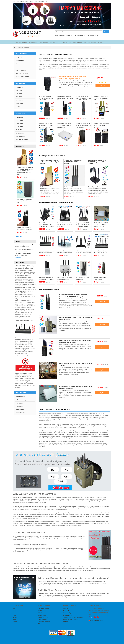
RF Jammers (19, 64)
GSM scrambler (20, 403)
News (14, 613)
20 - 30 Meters (19, 123)
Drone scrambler (20, 413)
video (14, 611)
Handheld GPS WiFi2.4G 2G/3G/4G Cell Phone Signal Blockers (65, 98)
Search (106, 32)
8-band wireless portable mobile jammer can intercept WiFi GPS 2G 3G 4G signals (74, 296)
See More (18, 236)
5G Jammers (19, 57)
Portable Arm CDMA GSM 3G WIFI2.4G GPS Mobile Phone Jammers (76, 319)
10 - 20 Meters (19, 120)
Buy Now (103, 86)
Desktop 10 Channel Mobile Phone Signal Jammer (65, 278)
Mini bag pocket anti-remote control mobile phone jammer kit (101, 125)
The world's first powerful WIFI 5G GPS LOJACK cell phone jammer (65, 225)
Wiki (14, 609)
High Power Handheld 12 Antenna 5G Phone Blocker (47, 278)
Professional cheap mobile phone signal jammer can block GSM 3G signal (75, 342)
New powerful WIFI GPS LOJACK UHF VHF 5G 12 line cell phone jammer (83, 225)
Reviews (15, 622)
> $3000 (18, 106)
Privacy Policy (67, 613)
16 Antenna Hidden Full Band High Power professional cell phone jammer (73, 78)
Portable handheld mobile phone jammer (83, 278)
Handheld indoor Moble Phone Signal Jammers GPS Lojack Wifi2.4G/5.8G (83, 98)
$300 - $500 (19, 97)
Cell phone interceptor (21, 400)
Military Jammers (20, 67)
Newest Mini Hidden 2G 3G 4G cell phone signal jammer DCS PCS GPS (83, 125)
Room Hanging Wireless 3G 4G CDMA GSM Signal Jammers (76, 364)
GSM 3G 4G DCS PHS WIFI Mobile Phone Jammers (47, 252)
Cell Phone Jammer (60, 35)
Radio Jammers (20, 61)
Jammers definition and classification (73, 617)
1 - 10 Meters (19, 117)
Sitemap (65, 622)
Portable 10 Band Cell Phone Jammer (100, 278)
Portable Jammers (66, 42)
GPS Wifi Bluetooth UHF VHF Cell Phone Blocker (100, 252)
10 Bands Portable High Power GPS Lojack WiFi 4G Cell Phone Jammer (47, 125)
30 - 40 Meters (19, 127)
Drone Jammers (77, 42)
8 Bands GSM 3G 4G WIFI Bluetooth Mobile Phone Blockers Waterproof (76, 387)
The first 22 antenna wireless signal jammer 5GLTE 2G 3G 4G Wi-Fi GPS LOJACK (47, 225)
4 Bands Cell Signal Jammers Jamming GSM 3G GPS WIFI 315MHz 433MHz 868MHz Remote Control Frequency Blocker (25, 171)
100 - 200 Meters (20, 136)
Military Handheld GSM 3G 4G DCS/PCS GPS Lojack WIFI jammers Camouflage (101, 98)
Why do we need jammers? (71, 620)
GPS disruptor (19, 406)
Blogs (14, 620)
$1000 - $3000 (19, 103)
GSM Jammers (44, 42)
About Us (66, 609)
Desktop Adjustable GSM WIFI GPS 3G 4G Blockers (65, 252)
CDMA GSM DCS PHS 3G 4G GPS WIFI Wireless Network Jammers (101, 225)
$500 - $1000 (19, 100)
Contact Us (66, 611)
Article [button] (101, 42)
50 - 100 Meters (20, 133)
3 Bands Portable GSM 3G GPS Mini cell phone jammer (24, 229)
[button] (20, 16)
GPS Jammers (33, 42)
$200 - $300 (19, 94)
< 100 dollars (19, 87)
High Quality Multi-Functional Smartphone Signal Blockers (83, 252)
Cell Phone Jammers (21, 42)
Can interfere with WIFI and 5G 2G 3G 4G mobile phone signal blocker (65, 125)
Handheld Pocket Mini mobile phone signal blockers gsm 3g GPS (25, 201)
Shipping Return (68, 615)
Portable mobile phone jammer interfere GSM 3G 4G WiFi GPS (46, 98)
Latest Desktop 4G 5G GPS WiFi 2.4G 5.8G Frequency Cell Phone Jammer (97, 162)
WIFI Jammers (54, 42)
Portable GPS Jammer (83, 35)
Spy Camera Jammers (22, 73)
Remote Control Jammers (22, 77)
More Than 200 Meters (22, 139)
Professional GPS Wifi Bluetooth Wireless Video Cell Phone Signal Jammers (49, 162)
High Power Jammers (90, 42)
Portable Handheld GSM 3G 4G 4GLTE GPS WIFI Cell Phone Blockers (73, 162)
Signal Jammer (94, 35)
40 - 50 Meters (19, 130)
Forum (15, 615)
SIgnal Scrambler (20, 397)
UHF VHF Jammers (21, 70)
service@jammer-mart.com (97, 620)
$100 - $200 (19, 90)
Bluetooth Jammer (71, 35)
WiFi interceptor (20, 409)
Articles (15, 617)
